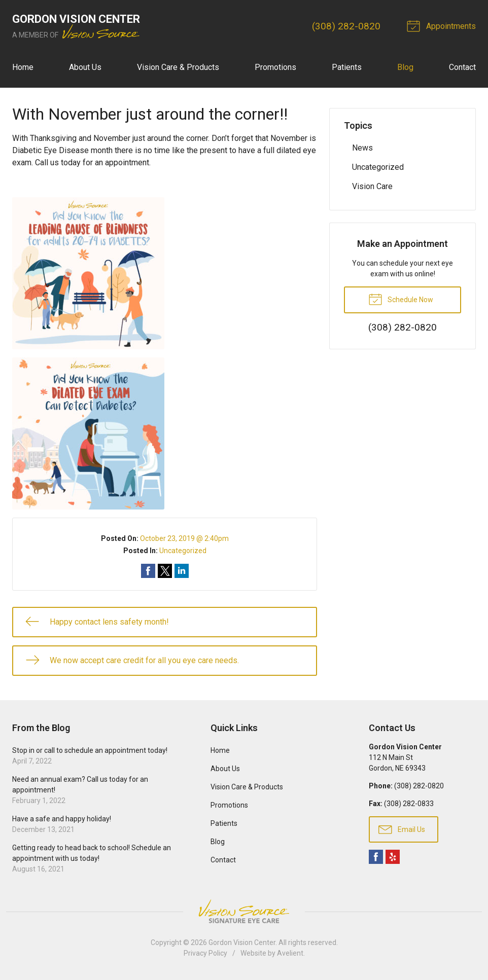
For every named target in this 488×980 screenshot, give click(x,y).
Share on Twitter (165, 571)
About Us (85, 67)
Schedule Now (401, 299)
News (362, 148)
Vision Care (372, 186)
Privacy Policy (205, 953)
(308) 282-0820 (346, 26)
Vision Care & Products (178, 67)
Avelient (290, 953)
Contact (462, 67)
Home (23, 67)
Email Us (402, 829)
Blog (405, 67)
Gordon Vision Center (242, 942)
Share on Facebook (148, 571)
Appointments (443, 25)
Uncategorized (183, 551)
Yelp (393, 857)
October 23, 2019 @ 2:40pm (184, 538)
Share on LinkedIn (182, 571)
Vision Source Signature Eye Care (244, 911)
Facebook (376, 857)
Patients (347, 67)
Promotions (275, 67)
